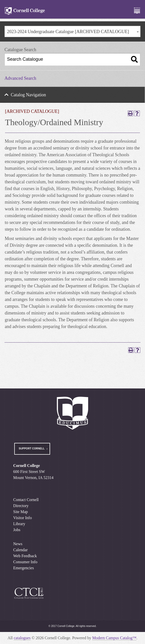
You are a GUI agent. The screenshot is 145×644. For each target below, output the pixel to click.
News (18, 544)
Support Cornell (32, 449)
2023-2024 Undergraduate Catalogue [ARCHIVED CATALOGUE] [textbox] (68, 32)
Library (19, 524)
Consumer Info (25, 562)
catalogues (22, 638)
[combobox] (72, 31)
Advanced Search (20, 78)
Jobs (17, 530)
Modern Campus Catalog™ (114, 638)
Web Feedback (25, 556)
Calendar (21, 550)
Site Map (21, 512)
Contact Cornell (26, 500)
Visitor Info (23, 518)
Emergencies (24, 568)
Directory (21, 506)
